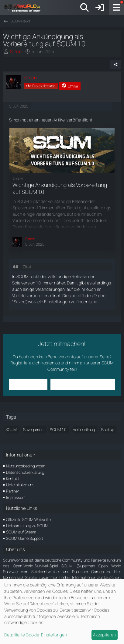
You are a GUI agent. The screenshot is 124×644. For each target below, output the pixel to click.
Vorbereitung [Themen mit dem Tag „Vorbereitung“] (84, 430)
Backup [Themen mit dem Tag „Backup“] (108, 430)
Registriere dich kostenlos (35, 363)
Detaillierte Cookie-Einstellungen (36, 635)
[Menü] (116, 8)
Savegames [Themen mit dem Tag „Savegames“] (33, 430)
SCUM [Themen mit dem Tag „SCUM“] (11, 430)
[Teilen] (115, 65)
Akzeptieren (104, 635)
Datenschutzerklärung (25, 472)
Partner (12, 491)
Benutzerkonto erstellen (83, 384)
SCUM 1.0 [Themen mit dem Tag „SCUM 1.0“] (58, 430)
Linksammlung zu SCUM (27, 526)
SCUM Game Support (25, 538)
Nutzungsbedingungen (26, 466)
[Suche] (84, 8)
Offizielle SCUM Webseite (28, 520)
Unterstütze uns (20, 485)
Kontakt (13, 479)
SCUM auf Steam (21, 532)
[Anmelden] (100, 8)
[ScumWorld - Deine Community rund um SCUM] (24, 8)
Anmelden (28, 384)
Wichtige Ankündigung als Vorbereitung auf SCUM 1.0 (60, 188)
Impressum (16, 497)
